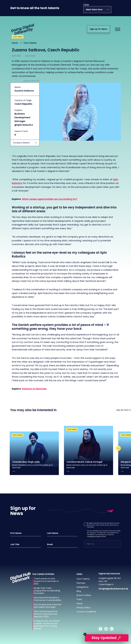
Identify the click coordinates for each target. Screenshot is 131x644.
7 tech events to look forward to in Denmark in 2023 (46, 581)
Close (86, 5)
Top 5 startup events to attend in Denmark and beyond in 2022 (46, 614)
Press (79, 599)
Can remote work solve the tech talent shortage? (47, 606)
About (80, 603)
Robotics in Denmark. (34, 389)
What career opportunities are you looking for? (50, 199)
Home (15, 43)
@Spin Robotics (24, 125)
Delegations (83, 587)
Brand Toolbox (84, 595)
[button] (85, 524)
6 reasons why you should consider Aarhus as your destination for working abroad (46, 625)
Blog (79, 591)
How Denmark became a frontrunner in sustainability (47, 599)
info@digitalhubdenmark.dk (96, 537)
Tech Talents (30, 43)
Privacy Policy (83, 608)
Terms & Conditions (86, 612)
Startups (81, 583)
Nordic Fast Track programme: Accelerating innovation (47, 591)
